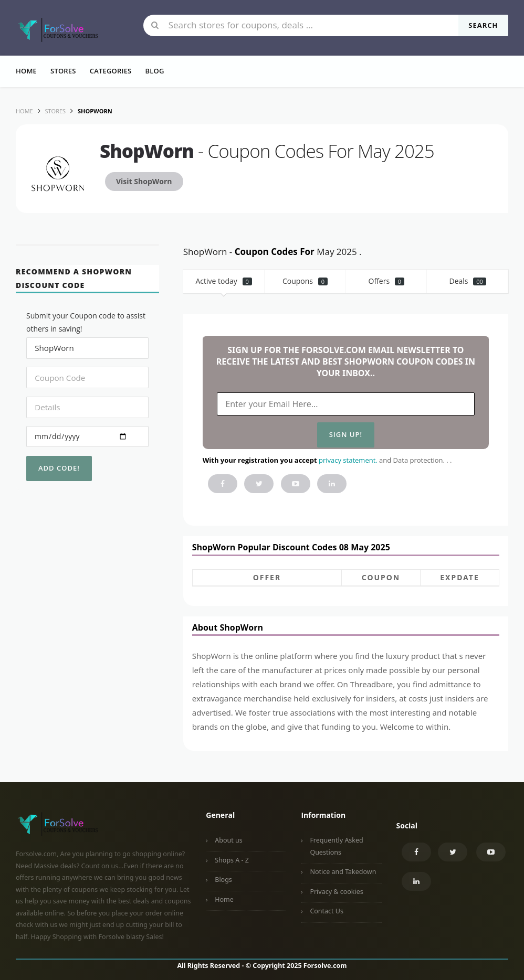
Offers (387, 281)
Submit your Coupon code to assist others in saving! (86, 322)
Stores (63, 71)
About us (228, 840)
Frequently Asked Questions (336, 846)
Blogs (223, 880)
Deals (467, 281)
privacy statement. (348, 460)
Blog (154, 71)
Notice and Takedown (343, 872)
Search (483, 25)
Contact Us (327, 911)
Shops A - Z (232, 860)
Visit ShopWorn (144, 181)
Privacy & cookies (336, 892)
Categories (111, 71)
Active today (224, 281)
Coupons (305, 281)
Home (26, 71)
